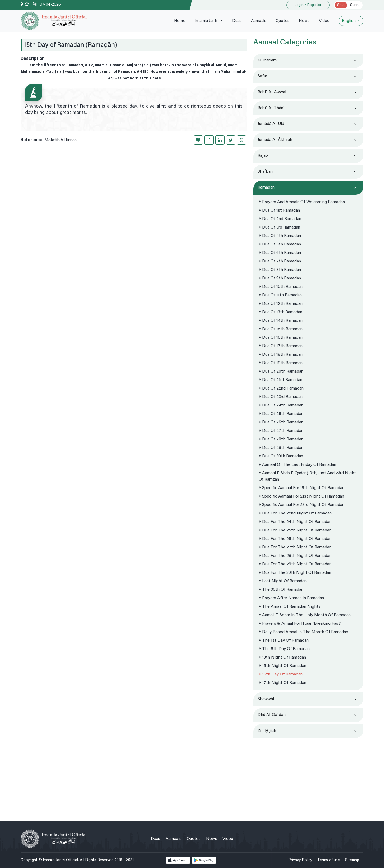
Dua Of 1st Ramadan (279, 211)
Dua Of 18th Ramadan (281, 355)
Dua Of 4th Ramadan (280, 236)
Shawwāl (266, 699)
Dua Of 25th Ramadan (281, 414)
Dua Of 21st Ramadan (280, 380)
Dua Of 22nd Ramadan (281, 388)
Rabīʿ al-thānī (271, 108)
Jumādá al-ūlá (271, 124)
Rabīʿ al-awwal (272, 92)
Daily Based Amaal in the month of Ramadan (303, 632)
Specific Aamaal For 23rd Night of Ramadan (301, 505)
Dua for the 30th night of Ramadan (295, 573)
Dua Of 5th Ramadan (280, 244)
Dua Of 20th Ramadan (281, 372)
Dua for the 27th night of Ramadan (295, 547)
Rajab (263, 156)
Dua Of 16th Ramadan (281, 338)
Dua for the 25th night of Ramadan (295, 530)
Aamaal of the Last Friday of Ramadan (297, 465)
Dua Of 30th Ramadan (281, 456)
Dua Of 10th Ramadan (281, 287)
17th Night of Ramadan (282, 683)
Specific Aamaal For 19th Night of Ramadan (301, 488)
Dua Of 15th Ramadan (281, 329)
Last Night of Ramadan (283, 581)
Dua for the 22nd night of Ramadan (295, 513)
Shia (341, 5)
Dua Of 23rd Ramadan (281, 397)
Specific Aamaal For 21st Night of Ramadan (301, 496)
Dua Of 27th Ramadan (281, 431)
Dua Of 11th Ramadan (280, 295)
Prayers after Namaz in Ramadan (291, 598)
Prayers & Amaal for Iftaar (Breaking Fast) (300, 624)
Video (324, 21)
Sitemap (352, 860)
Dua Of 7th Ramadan (280, 261)
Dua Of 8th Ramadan (280, 270)
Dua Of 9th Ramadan (280, 278)
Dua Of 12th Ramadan (281, 304)
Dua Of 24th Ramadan (281, 405)
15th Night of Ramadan (282, 666)
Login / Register (308, 5)
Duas (236, 21)
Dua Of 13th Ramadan (280, 312)
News (304, 21)
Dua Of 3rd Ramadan (279, 227)
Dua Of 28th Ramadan (281, 439)
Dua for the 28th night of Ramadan (295, 556)
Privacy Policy (300, 860)
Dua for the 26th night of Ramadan (295, 539)
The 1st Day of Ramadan (284, 641)
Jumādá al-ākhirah (275, 140)
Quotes (282, 21)
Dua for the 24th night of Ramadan (295, 522)
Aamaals (258, 21)
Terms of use (329, 860)
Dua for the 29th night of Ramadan (295, 564)
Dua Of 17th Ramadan (281, 346)
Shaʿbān (265, 172)
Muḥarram (267, 60)
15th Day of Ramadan (281, 674)
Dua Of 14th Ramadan (281, 321)
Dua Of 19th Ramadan (281, 363)
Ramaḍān (266, 187)
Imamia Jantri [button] (206, 21)
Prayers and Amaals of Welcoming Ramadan (302, 202)
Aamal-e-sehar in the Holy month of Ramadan (305, 615)
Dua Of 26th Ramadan (281, 422)
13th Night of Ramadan (282, 657)
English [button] (349, 21)
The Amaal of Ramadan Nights (290, 607)
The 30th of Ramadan (281, 590)
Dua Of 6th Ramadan (280, 253)
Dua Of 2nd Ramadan (280, 219)
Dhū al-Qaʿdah (272, 715)
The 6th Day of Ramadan (284, 649)
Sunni (355, 5)
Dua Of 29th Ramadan (281, 448)
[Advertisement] (308, 777)
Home (178, 21)
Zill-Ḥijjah (267, 731)
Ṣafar (262, 76)
